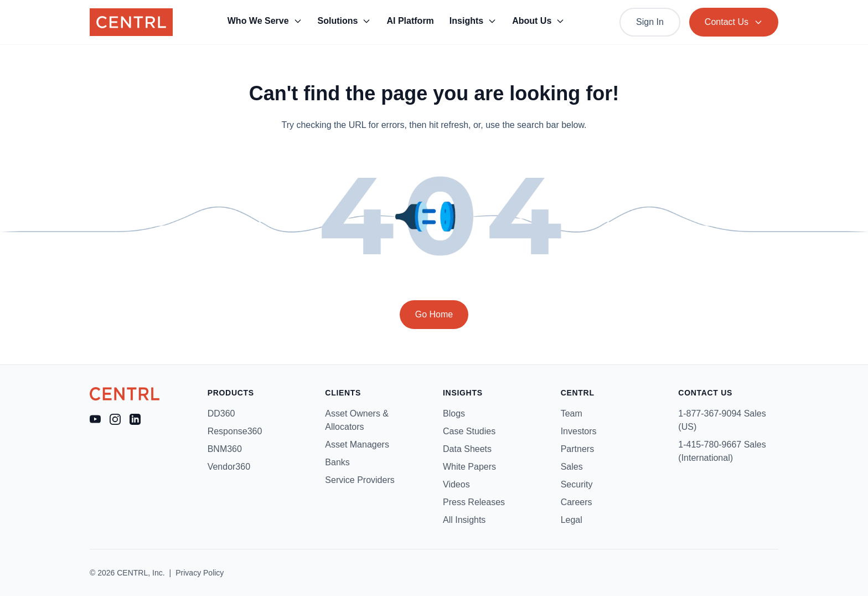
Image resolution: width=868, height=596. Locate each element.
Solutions (345, 21)
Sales (572, 467)
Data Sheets (467, 449)
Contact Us (734, 22)
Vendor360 (229, 467)
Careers (577, 502)
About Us (538, 21)
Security (577, 484)
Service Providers (360, 480)
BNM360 (225, 449)
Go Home (434, 314)
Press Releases (474, 502)
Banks (337, 462)
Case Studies (469, 431)
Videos (456, 484)
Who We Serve (265, 21)
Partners (577, 449)
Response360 (235, 431)
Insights (473, 21)
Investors (579, 431)
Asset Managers (357, 445)
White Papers (469, 467)
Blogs (454, 413)
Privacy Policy (200, 573)
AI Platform (410, 21)
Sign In (650, 22)
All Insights (464, 520)
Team (572, 413)
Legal (572, 520)
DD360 (221, 413)
